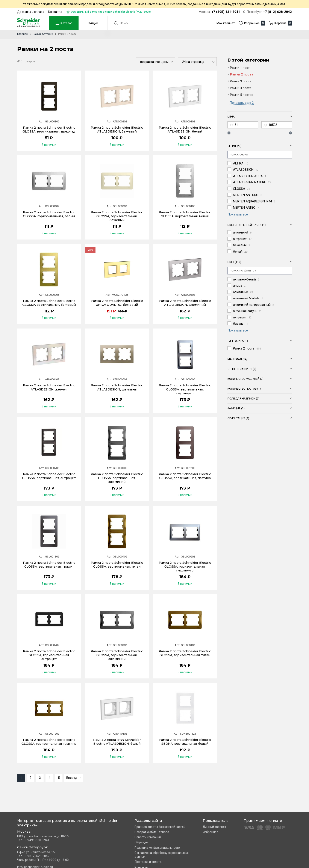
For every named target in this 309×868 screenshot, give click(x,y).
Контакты (55, 12)
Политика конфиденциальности (157, 848)
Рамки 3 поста (241, 81)
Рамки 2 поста (242, 74)
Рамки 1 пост (240, 68)
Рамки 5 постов (242, 95)
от (231, 125)
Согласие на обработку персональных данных (162, 855)
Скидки (93, 23)
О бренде (141, 842)
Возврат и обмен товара (152, 832)
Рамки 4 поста (241, 88)
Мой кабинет (226, 23)
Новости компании (148, 837)
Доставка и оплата (31, 12)
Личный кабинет (214, 827)
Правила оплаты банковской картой (160, 827)
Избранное (211, 832)
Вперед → (74, 778)
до (266, 125)
